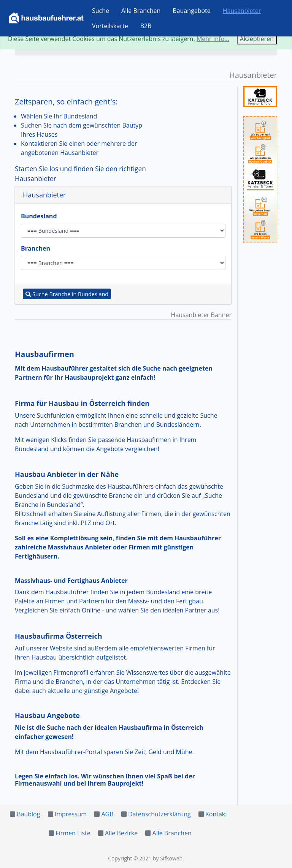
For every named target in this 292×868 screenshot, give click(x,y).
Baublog (28, 814)
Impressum (71, 814)
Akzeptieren (257, 39)
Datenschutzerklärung (159, 814)
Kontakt (216, 814)
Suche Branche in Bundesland (67, 294)
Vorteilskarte (110, 26)
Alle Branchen (141, 11)
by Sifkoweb (168, 858)
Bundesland (39, 216)
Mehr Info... (213, 39)
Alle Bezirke (121, 833)
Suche (101, 11)
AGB (107, 814)
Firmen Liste (73, 833)
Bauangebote (192, 11)
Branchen (36, 248)
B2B (146, 26)
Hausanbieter (242, 11)
